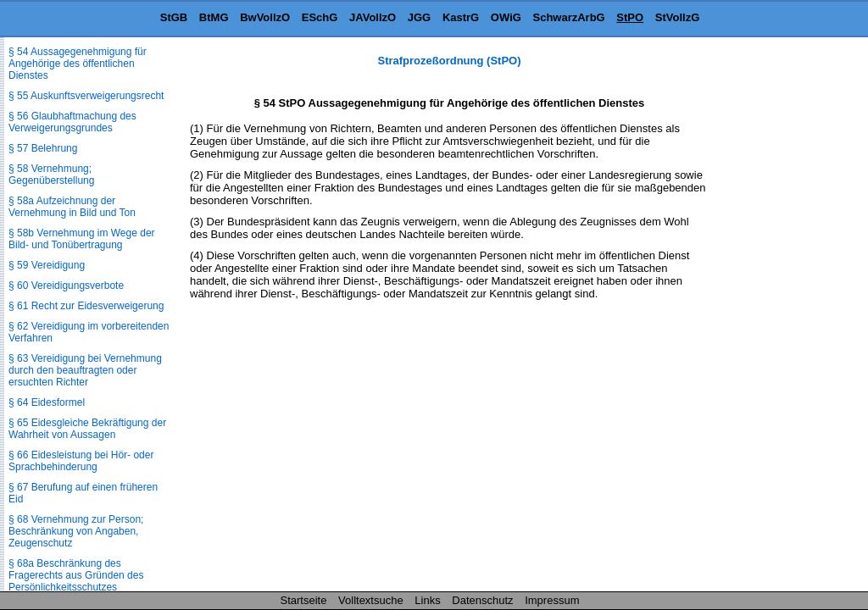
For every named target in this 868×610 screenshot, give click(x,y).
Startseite (304, 600)
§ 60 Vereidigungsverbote (66, 286)
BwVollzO (265, 17)
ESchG (320, 17)
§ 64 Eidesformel (47, 402)
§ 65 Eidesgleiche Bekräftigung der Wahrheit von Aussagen (87, 429)
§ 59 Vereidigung (47, 265)
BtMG (214, 17)
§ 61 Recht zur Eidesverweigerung (86, 306)
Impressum (552, 600)
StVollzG (677, 17)
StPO (630, 17)
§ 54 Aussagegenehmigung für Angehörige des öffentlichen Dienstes (78, 64)
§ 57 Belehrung (43, 148)
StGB (174, 17)
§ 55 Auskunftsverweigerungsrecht (86, 96)
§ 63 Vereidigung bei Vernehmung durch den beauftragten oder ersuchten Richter (85, 370)
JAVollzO (373, 17)
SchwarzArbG (568, 17)
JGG (419, 17)
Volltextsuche (371, 600)
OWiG (506, 17)
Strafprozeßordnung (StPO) (450, 61)
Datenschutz (482, 600)
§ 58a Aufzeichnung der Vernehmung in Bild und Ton (72, 207)
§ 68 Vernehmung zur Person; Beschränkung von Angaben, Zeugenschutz (76, 531)
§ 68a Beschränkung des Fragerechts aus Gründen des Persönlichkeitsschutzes (76, 575)
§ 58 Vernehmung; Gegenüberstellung (51, 175)
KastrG (461, 17)
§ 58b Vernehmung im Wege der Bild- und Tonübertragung (82, 239)
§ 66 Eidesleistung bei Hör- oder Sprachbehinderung (81, 461)
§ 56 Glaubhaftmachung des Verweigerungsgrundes (72, 122)
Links (427, 600)
